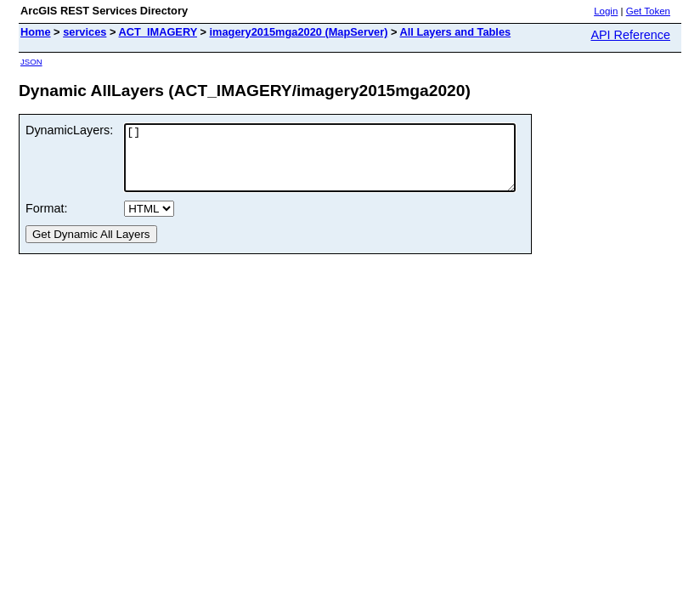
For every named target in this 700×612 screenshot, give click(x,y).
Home (36, 32)
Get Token (648, 11)
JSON (31, 62)
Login (606, 11)
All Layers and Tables (456, 32)
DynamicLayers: (69, 130)
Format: (47, 221)
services (85, 32)
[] (343, 164)
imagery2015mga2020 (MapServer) (299, 32)
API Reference (630, 35)
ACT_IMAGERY (158, 32)
